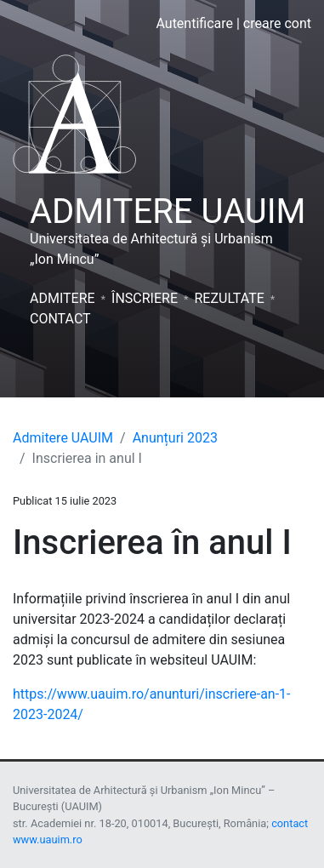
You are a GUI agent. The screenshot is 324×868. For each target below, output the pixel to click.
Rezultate (229, 298)
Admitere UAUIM (63, 438)
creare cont (277, 23)
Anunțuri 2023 (175, 438)
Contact (60, 319)
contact (290, 823)
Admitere (63, 298)
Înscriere (145, 298)
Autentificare (194, 23)
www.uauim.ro (48, 839)
